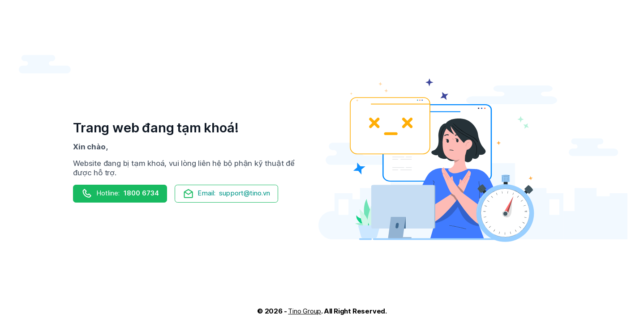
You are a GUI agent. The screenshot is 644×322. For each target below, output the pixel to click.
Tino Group (305, 311)
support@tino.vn (227, 193)
